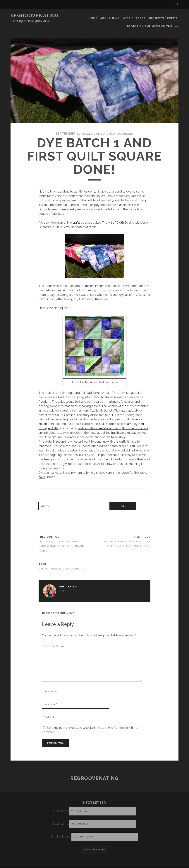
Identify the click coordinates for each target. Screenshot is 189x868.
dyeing (44, 562)
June (97, 127)
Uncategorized (120, 127)
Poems (172, 16)
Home (93, 16)
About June (110, 16)
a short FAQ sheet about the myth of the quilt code (113, 421)
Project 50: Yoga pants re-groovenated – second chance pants (62, 539)
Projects (156, 16)
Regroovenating (35, 16)
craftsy (77, 215)
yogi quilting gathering (68, 562)
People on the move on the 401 (154, 20)
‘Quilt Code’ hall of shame (116, 417)
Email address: (61, 829)
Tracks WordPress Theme (79, 864)
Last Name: (61, 817)
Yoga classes (134, 16)
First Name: (61, 804)
